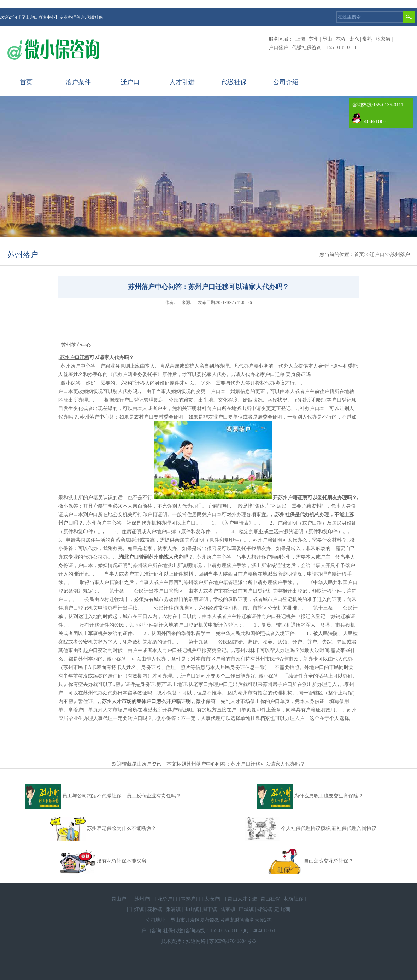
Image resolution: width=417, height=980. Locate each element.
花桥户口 (168, 899)
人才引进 (182, 82)
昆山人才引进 (242, 899)
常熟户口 (191, 899)
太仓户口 (214, 899)
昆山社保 (270, 899)
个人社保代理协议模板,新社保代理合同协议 (329, 828)
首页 (26, 82)
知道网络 (196, 941)
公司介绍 (286, 82)
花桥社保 (294, 899)
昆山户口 (121, 899)
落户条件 (78, 82)
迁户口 (130, 82)
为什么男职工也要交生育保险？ (329, 796)
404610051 (377, 122)
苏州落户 (23, 255)
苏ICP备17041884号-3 (232, 941)
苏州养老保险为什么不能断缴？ (122, 828)
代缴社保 (234, 82)
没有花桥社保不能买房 (122, 861)
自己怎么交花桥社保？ (329, 861)
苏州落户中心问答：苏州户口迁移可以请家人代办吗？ (246, 764)
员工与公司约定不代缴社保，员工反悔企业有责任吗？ (122, 796)
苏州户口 (144, 899)
